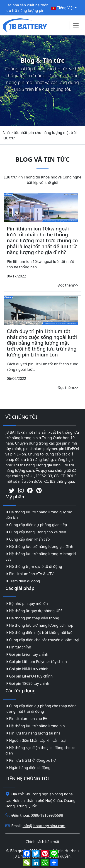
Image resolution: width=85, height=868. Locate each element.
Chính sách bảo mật (42, 842)
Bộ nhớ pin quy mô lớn (27, 603)
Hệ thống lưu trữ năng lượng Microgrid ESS (41, 556)
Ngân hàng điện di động (28, 768)
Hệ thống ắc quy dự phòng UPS (34, 611)
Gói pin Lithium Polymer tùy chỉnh (36, 662)
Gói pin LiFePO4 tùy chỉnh (29, 676)
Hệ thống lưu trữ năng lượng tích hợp (39, 625)
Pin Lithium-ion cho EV (26, 719)
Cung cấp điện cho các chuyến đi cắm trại (42, 640)
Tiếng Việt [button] (63, 8)
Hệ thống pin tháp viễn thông (32, 618)
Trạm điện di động (23, 581)
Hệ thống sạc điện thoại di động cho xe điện (40, 750)
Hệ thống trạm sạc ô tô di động (34, 566)
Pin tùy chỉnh (18, 647)
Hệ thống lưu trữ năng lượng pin (35, 726)
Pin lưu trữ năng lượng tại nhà (33, 733)
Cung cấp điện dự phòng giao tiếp (36, 525)
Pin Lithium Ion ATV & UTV (29, 574)
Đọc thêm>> (68, 285)
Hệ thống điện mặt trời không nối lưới (39, 633)
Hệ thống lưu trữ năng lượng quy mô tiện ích (39, 515)
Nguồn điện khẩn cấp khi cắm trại (36, 740)
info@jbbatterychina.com (44, 826)
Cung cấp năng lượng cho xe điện (36, 532)
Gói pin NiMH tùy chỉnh (27, 669)
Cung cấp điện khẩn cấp (28, 539)
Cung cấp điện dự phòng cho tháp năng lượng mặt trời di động (41, 709)
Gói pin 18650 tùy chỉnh (27, 683)
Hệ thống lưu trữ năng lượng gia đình (39, 547)
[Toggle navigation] (76, 25)
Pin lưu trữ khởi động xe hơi (31, 760)
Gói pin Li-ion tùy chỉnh (27, 654)
